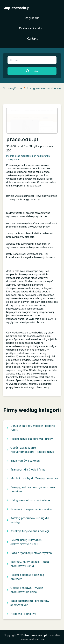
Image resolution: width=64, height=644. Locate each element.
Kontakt (32, 39)
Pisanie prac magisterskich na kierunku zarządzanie (28, 157)
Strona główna (12, 88)
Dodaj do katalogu (32, 28)
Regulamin (32, 18)
